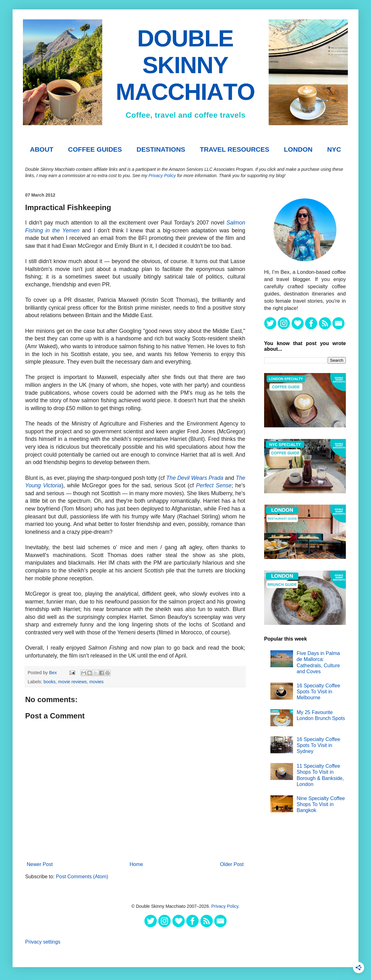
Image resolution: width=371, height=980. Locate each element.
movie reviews (72, 682)
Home (136, 864)
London (298, 149)
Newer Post (40, 864)
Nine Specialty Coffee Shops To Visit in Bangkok (321, 804)
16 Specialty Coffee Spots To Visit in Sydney (318, 745)
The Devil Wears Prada (195, 478)
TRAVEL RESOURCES (235, 149)
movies (97, 682)
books (49, 682)
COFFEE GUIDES (95, 149)
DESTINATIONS (161, 149)
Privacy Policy (162, 176)
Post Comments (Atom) (82, 877)
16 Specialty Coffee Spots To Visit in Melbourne (318, 692)
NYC (334, 149)
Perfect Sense (214, 485)
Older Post (232, 864)
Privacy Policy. (225, 906)
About (42, 149)
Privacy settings (43, 942)
